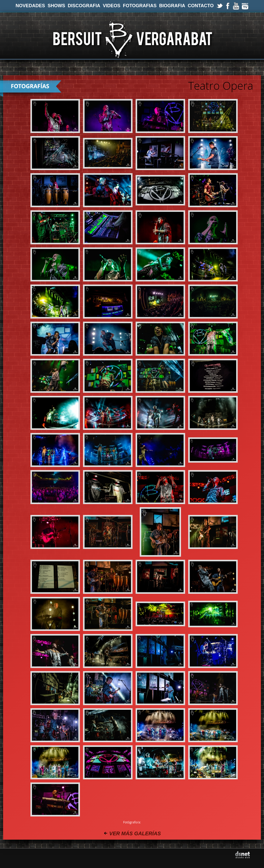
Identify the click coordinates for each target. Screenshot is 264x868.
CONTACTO (201, 6)
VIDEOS (112, 6)
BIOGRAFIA (172, 6)
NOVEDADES (30, 6)
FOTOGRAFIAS (140, 6)
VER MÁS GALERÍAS (135, 833)
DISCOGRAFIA (84, 6)
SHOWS (56, 6)
